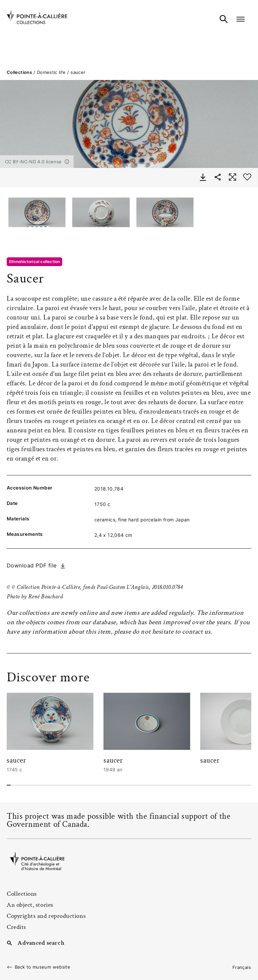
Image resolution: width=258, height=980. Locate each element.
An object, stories (30, 905)
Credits (16, 927)
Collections (19, 72)
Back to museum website (42, 967)
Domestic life (51, 72)
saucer (16, 760)
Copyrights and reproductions (46, 916)
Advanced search (41, 942)
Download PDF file (32, 565)
